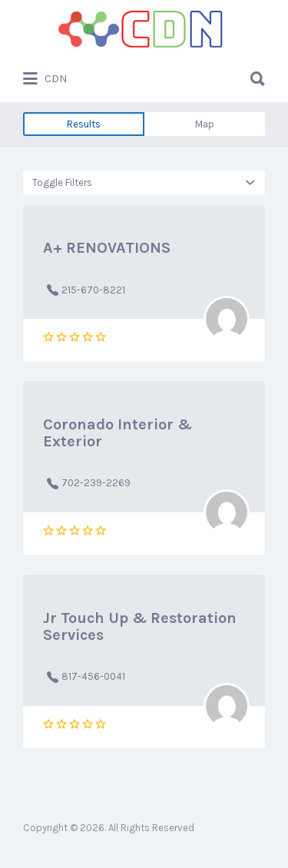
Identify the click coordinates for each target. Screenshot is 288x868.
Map (205, 124)
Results (84, 124)
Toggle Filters (62, 182)
